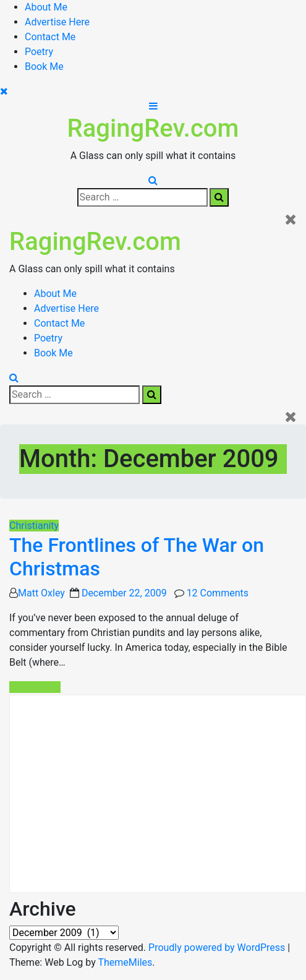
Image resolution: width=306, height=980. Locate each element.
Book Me (44, 67)
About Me (46, 7)
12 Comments (218, 593)
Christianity (34, 526)
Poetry (39, 52)
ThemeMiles (125, 962)
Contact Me (50, 37)
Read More (35, 687)
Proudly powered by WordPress (218, 948)
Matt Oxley (41, 593)
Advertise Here (57, 22)
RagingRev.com (153, 128)
